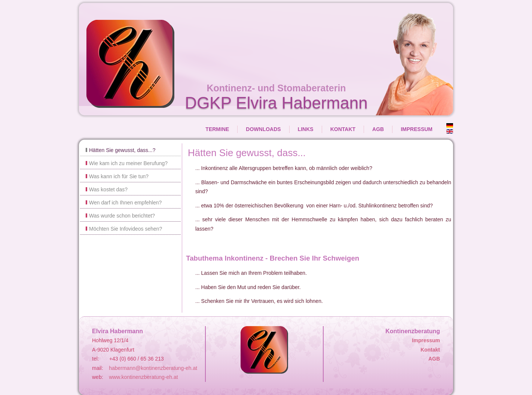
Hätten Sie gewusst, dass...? (122, 150)
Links (306, 129)
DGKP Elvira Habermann (276, 103)
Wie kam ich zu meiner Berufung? (128, 163)
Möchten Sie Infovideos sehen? (126, 229)
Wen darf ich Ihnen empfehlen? (125, 203)
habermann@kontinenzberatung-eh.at (153, 368)
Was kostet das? (108, 189)
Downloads (263, 129)
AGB (378, 129)
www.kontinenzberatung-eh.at (143, 377)
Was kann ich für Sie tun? (119, 176)
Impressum (417, 129)
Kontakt (343, 129)
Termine (217, 129)
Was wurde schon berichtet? (122, 216)
